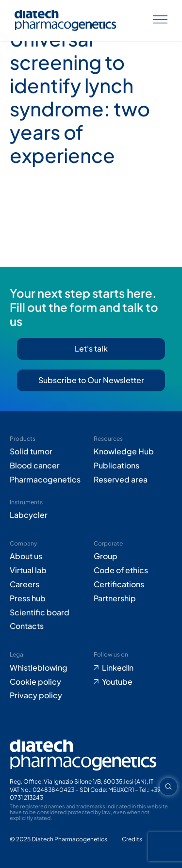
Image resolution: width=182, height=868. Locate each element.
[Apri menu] (160, 21)
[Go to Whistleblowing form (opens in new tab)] (49, 668)
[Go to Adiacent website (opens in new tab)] (132, 840)
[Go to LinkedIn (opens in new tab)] (133, 668)
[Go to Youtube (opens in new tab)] (133, 682)
